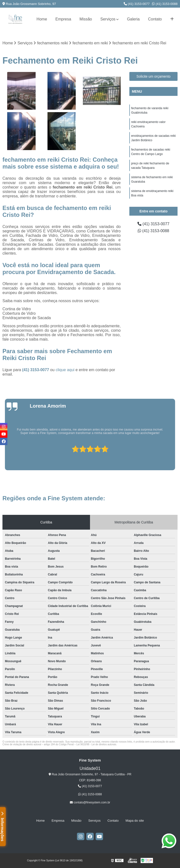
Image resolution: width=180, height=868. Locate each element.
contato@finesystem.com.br (90, 802)
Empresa (63, 19)
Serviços (108, 19)
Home (42, 19)
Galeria (133, 19)
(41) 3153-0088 (165, 4)
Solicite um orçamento (154, 76)
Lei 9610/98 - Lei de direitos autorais (96, 744)
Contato (155, 19)
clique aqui (65, 370)
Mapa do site (135, 821)
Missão (86, 19)
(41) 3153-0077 (137, 4)
